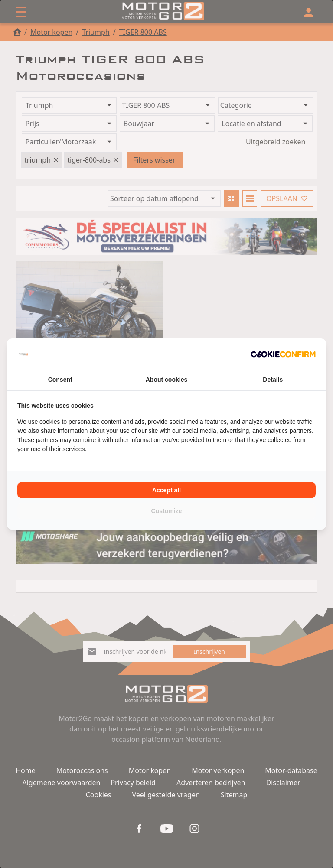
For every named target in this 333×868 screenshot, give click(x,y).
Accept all (166, 490)
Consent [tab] (60, 380)
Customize (167, 511)
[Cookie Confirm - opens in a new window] (283, 354)
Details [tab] (273, 380)
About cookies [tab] (166, 380)
